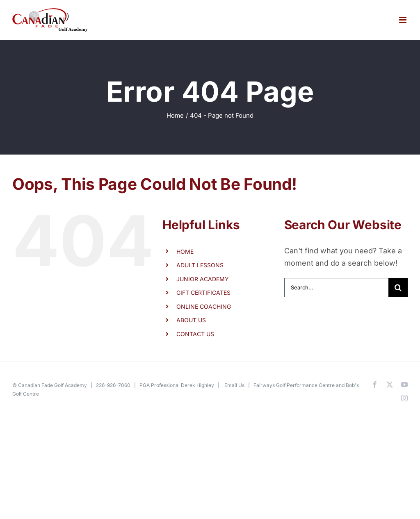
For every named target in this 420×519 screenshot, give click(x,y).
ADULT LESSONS (200, 265)
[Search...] (336, 288)
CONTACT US (195, 334)
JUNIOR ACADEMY (203, 279)
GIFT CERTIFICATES (203, 293)
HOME (185, 252)
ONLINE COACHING (204, 306)
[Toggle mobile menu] (403, 20)
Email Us (234, 385)
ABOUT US (191, 320)
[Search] (398, 288)
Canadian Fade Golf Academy (52, 385)
